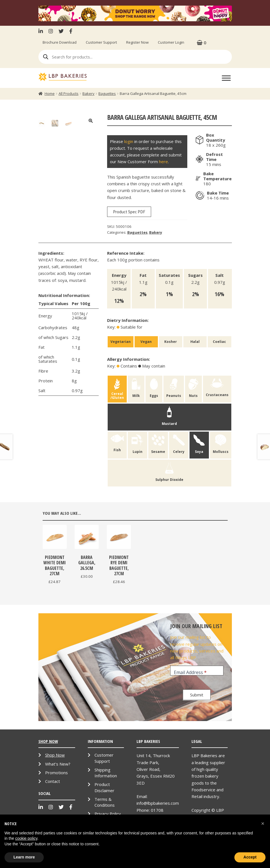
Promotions (56, 773)
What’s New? (58, 764)
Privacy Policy (108, 814)
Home (50, 93)
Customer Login (171, 42)
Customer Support (101, 42)
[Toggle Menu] (226, 78)
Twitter (61, 31)
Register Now (137, 42)
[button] (263, 823)
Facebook (71, 31)
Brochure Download (60, 42)
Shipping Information (106, 773)
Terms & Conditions (105, 802)
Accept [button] (250, 857)
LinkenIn (42, 31)
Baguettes (107, 93)
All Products (69, 93)
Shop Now (55, 755)
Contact (53, 781)
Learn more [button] (24, 857)
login (129, 141)
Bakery (88, 93)
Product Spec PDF (129, 212)
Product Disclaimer (104, 787)
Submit (197, 695)
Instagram (51, 31)
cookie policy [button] (26, 838)
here (163, 162)
